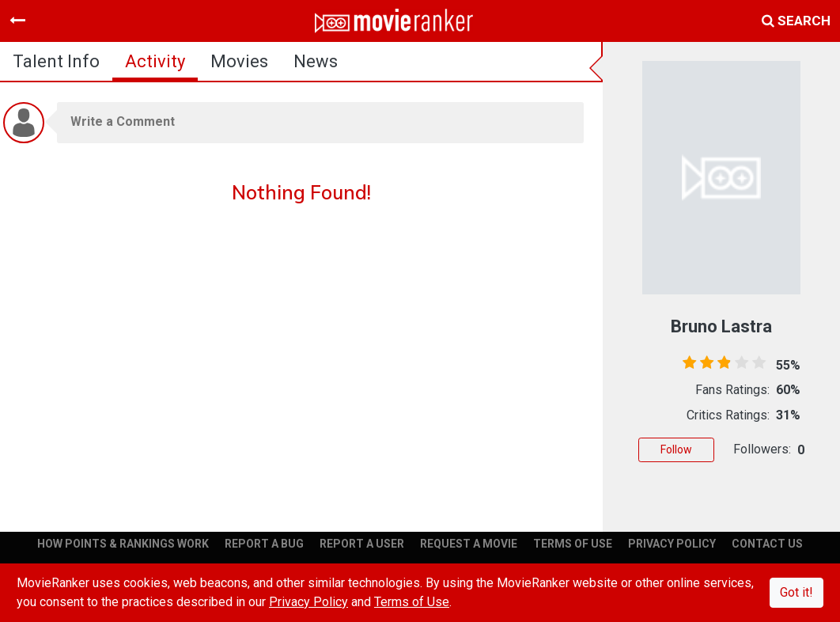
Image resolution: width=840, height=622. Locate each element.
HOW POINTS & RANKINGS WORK (123, 544)
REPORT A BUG (264, 544)
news (316, 61)
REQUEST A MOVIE (469, 544)
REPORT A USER (362, 544)
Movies (239, 61)
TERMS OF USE (573, 544)
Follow (676, 449)
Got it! (796, 592)
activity (155, 61)
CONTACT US (767, 544)
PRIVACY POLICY (672, 544)
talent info (56, 61)
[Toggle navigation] (17, 21)
